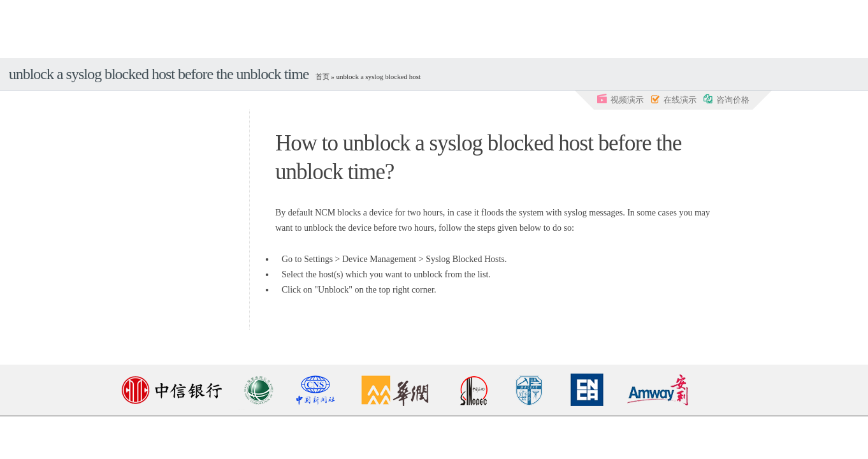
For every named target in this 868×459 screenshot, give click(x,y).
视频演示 (620, 99)
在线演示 (673, 99)
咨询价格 (726, 99)
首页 (322, 76)
